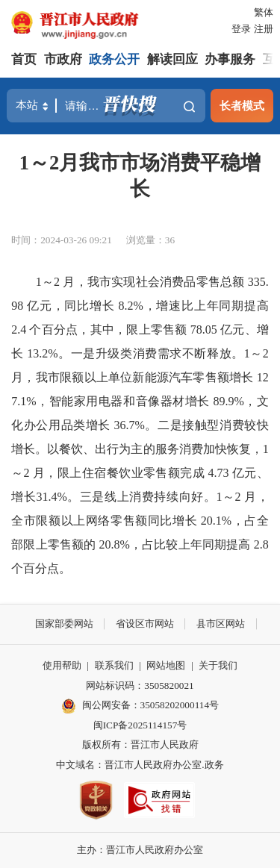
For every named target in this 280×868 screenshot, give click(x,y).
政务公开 (114, 59)
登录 (241, 29)
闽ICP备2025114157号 (140, 725)
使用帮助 (62, 665)
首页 (24, 59)
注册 (264, 29)
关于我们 (218, 665)
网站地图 (166, 665)
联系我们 (114, 665)
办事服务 (230, 59)
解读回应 (172, 59)
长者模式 (242, 106)
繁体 (264, 12)
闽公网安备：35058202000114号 (140, 706)
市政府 (63, 59)
